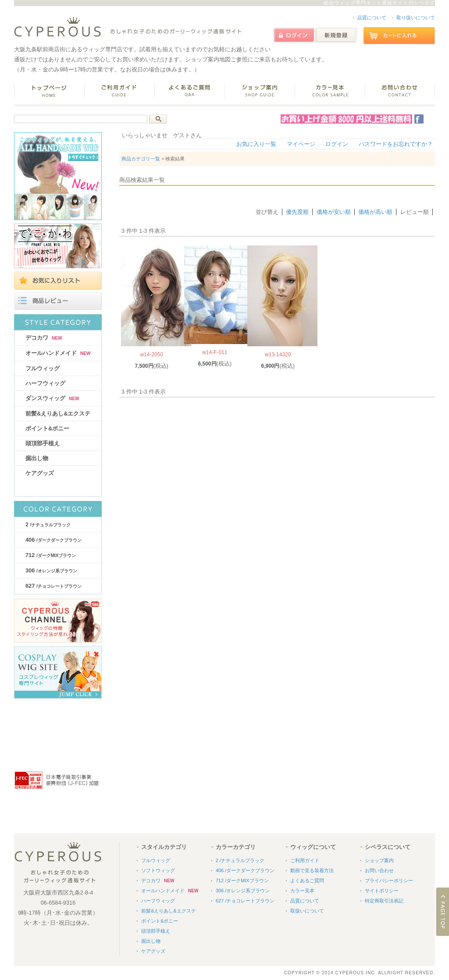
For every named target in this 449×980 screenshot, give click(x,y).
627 (53, 586)
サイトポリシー (382, 891)
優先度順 (297, 212)
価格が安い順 (334, 212)
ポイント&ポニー (47, 428)
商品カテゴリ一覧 (141, 159)
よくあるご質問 (307, 881)
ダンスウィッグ (52, 398)
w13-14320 (278, 355)
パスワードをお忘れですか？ (396, 144)
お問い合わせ (379, 870)
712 (51, 555)
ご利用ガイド (305, 860)
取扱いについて (307, 911)
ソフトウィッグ (158, 870)
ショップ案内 (379, 860)
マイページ (301, 144)
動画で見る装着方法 (312, 870)
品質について (372, 18)
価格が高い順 (375, 212)
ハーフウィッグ (45, 383)
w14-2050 (151, 355)
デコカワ (44, 338)
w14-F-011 (215, 352)
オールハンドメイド (58, 353)
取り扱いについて (416, 18)
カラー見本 (302, 891)
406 (53, 540)
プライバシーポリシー (389, 881)
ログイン (337, 144)
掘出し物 (37, 458)
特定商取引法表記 (384, 901)
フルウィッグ (43, 368)
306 (51, 570)
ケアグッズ (40, 473)
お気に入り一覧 (256, 144)
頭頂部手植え (43, 443)
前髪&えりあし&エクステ (58, 414)
